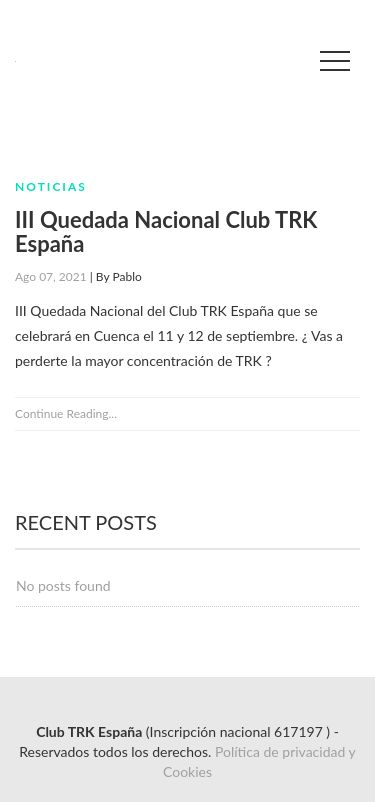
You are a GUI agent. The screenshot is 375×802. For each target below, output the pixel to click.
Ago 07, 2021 (51, 276)
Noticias (51, 186)
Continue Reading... (66, 413)
